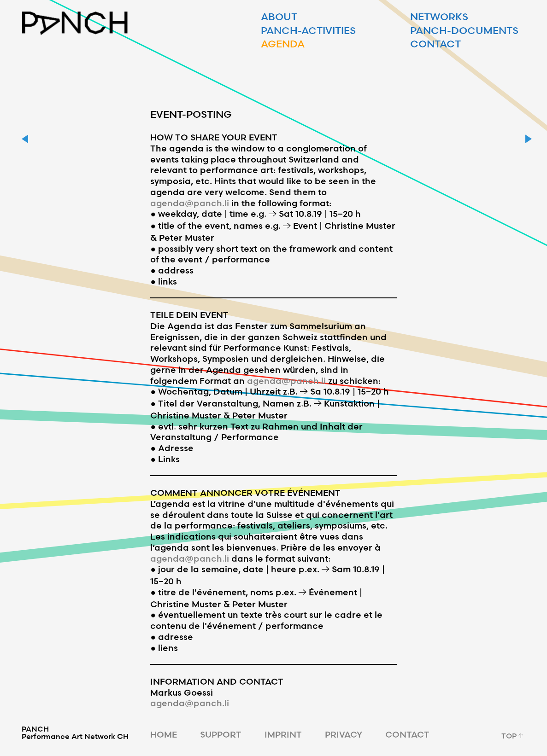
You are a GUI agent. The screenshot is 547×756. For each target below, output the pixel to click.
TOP (513, 736)
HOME (164, 734)
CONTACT (407, 734)
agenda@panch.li (190, 203)
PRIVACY (344, 734)
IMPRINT (283, 734)
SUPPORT (221, 734)
